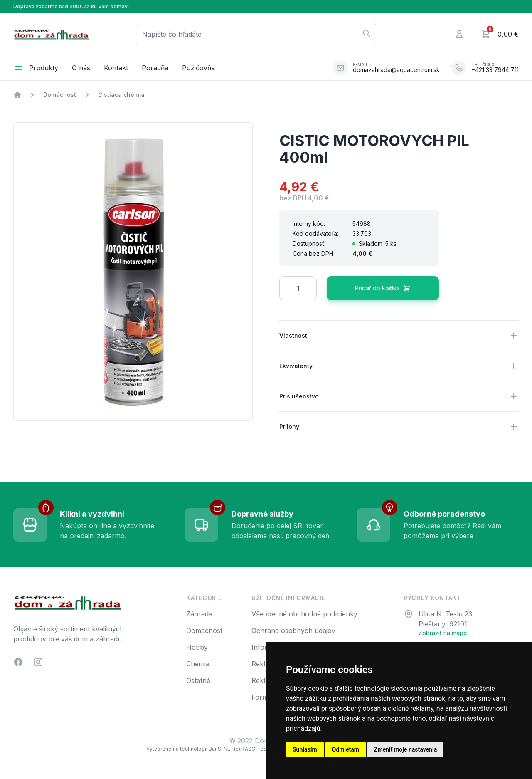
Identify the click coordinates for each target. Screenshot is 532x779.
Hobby (197, 647)
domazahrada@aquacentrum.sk (396, 70)
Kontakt (116, 68)
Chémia (198, 664)
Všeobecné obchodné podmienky (304, 614)
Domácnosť (60, 95)
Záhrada (199, 614)
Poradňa (155, 68)
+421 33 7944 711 (495, 70)
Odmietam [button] (346, 749)
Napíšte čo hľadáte (256, 34)
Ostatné (198, 680)
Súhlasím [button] (305, 749)
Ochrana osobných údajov (293, 631)
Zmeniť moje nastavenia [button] (405, 749)
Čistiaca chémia (121, 95)
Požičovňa (198, 68)
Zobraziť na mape (443, 633)
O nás (81, 68)
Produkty (44, 68)
